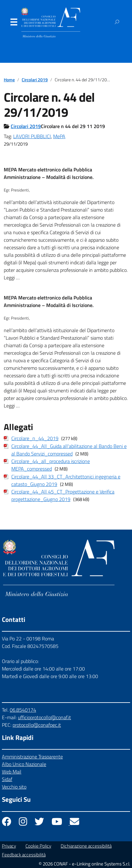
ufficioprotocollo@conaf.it (44, 717)
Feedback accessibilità (24, 855)
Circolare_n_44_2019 (35, 438)
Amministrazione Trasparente (32, 757)
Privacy (9, 846)
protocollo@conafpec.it (37, 725)
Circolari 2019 (35, 80)
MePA (59, 136)
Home (9, 80)
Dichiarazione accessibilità (86, 846)
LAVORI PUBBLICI (32, 136)
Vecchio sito (14, 787)
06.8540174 (23, 710)
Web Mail (12, 772)
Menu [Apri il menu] (14, 24)
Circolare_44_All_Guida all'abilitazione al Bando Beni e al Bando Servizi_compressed (69, 450)
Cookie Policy (38, 846)
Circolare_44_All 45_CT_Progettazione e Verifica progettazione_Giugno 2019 (63, 495)
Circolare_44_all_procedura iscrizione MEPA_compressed (51, 465)
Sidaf (7, 779)
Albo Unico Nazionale (24, 764)
